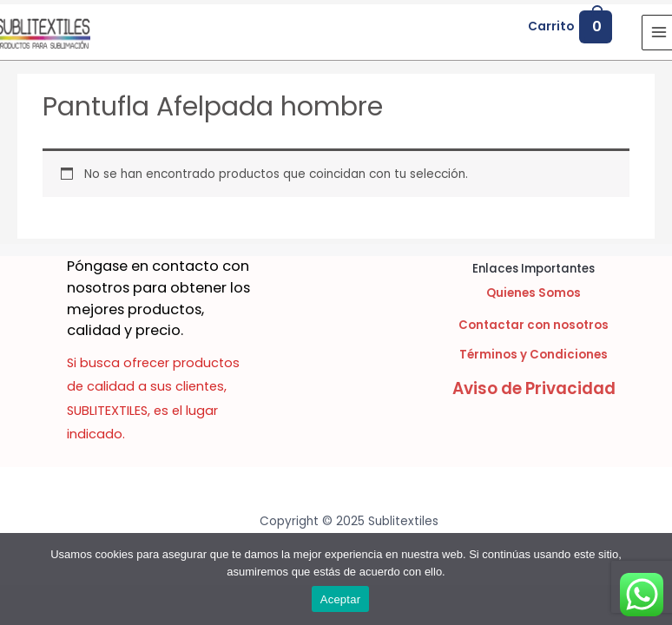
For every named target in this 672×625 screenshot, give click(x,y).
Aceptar (341, 599)
